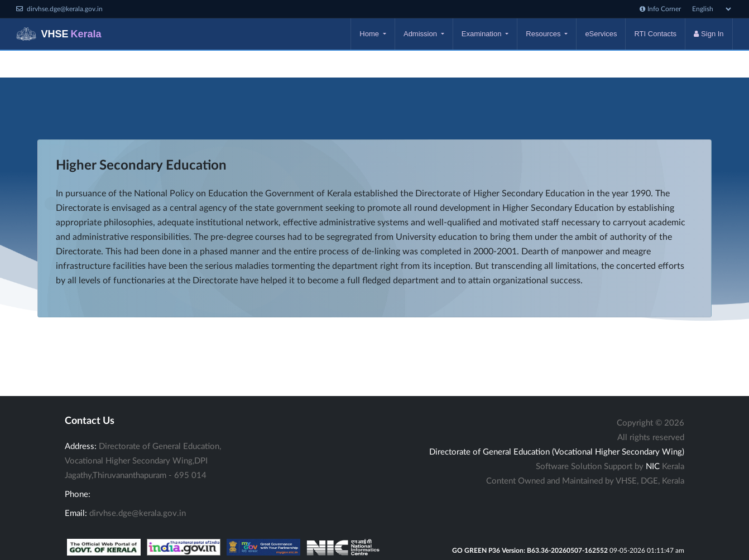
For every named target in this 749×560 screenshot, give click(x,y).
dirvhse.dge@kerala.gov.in (138, 513)
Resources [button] (544, 34)
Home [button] (370, 34)
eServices (601, 34)
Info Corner (660, 9)
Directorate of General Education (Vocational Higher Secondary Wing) (557, 452)
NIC (653, 467)
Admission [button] (421, 34)
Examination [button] (482, 34)
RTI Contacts (655, 34)
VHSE (59, 34)
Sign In (709, 34)
